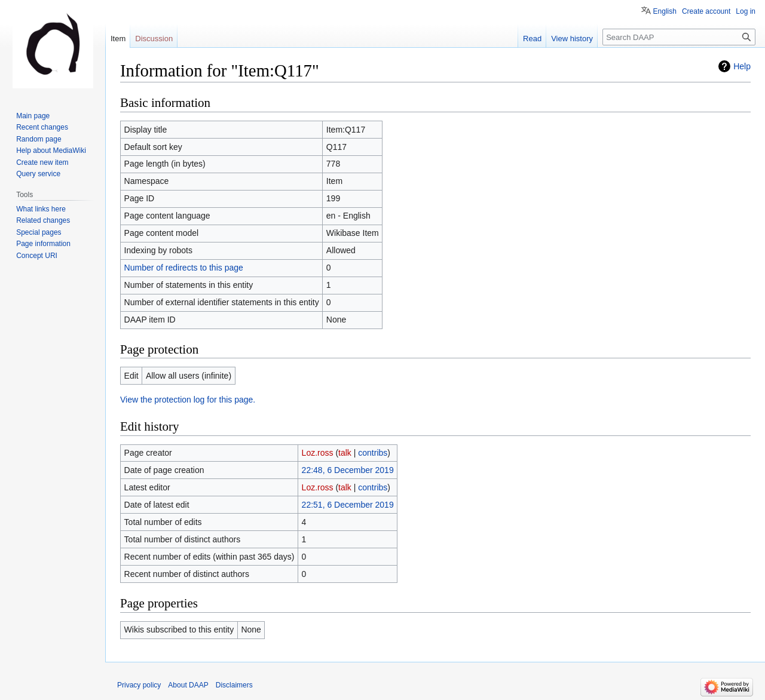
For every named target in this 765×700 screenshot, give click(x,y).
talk (345, 453)
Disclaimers (234, 685)
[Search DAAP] (679, 37)
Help (742, 66)
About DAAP (188, 685)
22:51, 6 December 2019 (348, 505)
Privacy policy (139, 685)
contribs (373, 453)
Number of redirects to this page (184, 268)
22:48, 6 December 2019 (348, 470)
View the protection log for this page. (188, 400)
